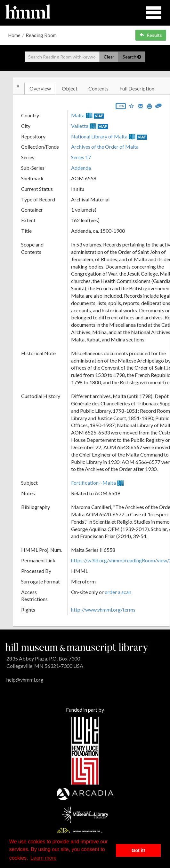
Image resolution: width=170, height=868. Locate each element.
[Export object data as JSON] (121, 108)
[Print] (150, 106)
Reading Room (41, 35)
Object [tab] (70, 88)
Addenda (81, 168)
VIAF (99, 116)
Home (14, 35)
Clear (109, 57)
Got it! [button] (138, 850)
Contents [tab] (98, 88)
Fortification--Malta (93, 483)
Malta (78, 115)
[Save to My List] (132, 106)
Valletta (80, 126)
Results (151, 35)
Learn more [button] (44, 858)
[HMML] (77, 647)
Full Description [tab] (137, 88)
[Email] (141, 106)
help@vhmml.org (25, 680)
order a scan (118, 592)
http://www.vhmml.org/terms (103, 610)
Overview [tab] (40, 88)
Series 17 (81, 157)
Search (132, 57)
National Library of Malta (99, 136)
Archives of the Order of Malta (105, 147)
